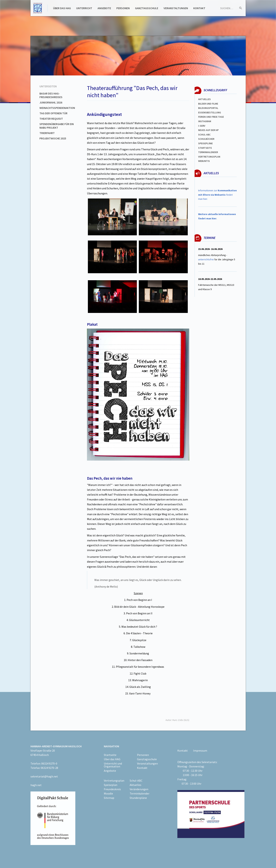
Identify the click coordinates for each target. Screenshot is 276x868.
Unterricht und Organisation (113, 765)
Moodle (108, 793)
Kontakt (199, 8)
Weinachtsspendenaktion (57, 108)
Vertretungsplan (209, 157)
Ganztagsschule (147, 8)
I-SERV (202, 126)
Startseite (205, 148)
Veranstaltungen (176, 8)
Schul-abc (204, 135)
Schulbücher (206, 139)
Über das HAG (62, 8)
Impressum (200, 751)
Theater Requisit (51, 119)
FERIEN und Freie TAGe (211, 117)
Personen (123, 8)
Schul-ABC (136, 781)
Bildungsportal (208, 108)
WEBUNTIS (204, 161)
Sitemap (109, 798)
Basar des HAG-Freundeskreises (51, 95)
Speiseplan (111, 785)
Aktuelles (204, 99)
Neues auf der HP (208, 130)
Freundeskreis (112, 789)
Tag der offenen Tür (53, 113)
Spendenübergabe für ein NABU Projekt (57, 126)
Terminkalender (208, 152)
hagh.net (36, 785)
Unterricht (84, 8)
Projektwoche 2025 (53, 138)
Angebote (104, 8)
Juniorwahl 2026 (51, 102)
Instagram (205, 121)
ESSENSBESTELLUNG (210, 112)
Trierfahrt (47, 133)
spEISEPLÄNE (205, 143)
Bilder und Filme (208, 104)
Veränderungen (139, 789)
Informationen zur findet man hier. (217, 195)
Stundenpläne (138, 798)
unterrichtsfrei (206, 259)
